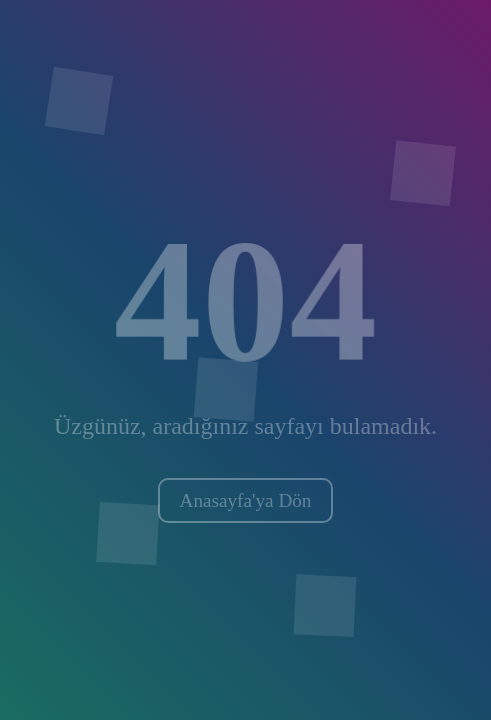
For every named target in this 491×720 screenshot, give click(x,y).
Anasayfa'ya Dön (246, 500)
